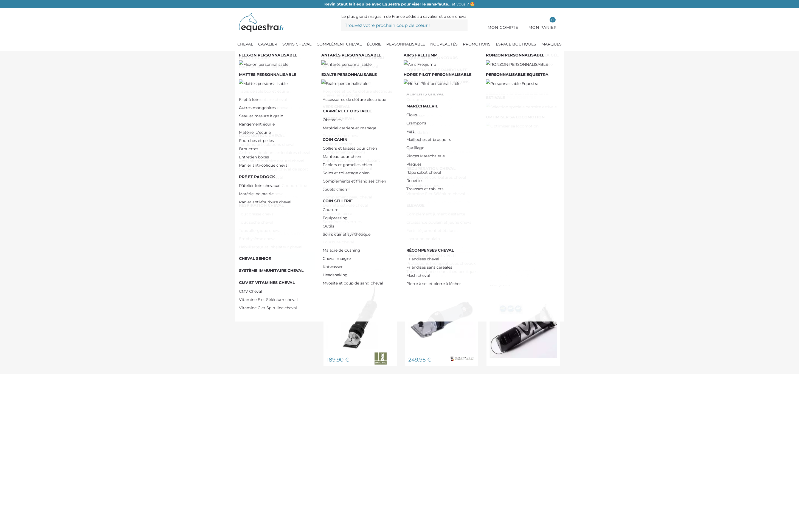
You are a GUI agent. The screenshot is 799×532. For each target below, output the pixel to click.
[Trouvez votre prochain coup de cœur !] (404, 25)
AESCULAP (262, 151)
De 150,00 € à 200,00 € (274, 113)
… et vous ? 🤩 (400, 4)
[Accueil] (242, 57)
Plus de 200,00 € (268, 122)
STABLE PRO (264, 168)
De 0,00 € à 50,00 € (270, 104)
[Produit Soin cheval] (271, 57)
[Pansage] (306, 57)
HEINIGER (261, 142)
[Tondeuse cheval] (338, 57)
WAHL (257, 177)
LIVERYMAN (263, 159)
